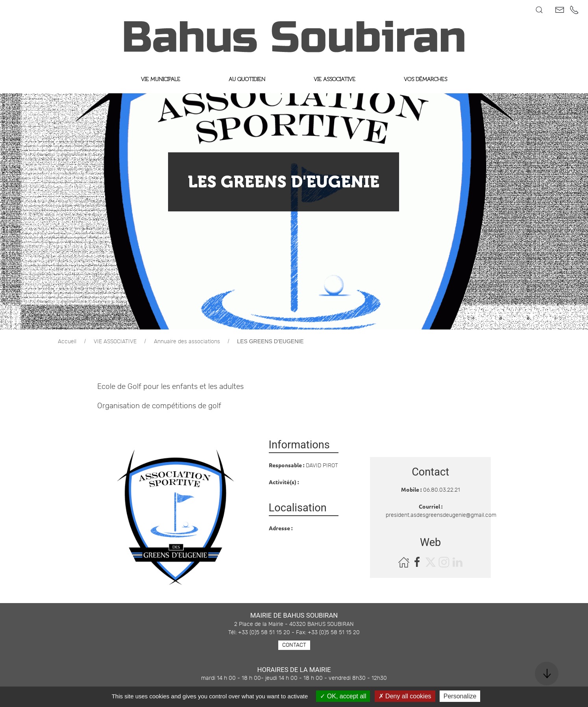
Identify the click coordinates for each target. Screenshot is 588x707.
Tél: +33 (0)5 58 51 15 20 (259, 633)
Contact (294, 645)
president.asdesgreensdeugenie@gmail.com (441, 515)
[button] (539, 10)
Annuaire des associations (187, 342)
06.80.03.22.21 (442, 490)
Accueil (67, 342)
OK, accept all (343, 696)
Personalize (460, 696)
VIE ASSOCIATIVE (115, 342)
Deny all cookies (405, 696)
